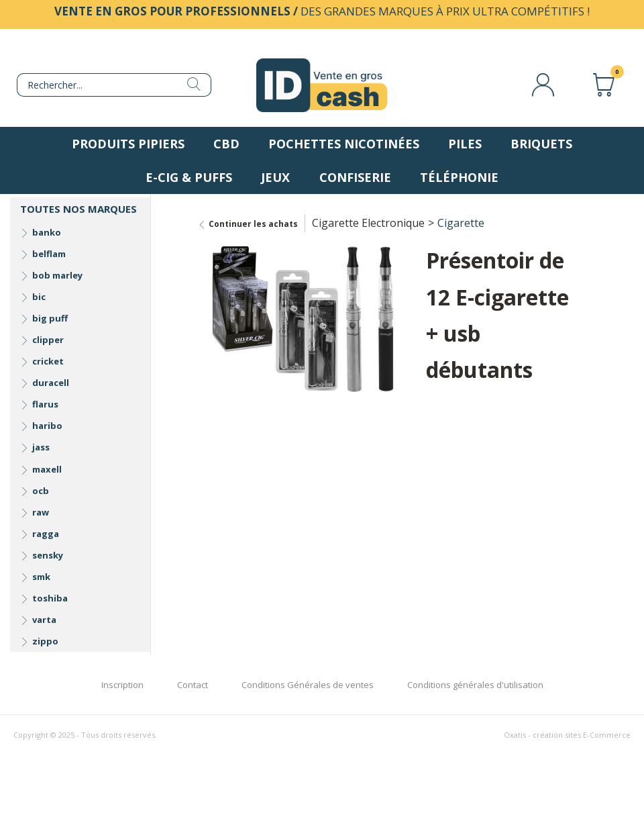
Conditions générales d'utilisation (475, 685)
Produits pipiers (128, 144)
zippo (45, 641)
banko (47, 232)
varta (44, 620)
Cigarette (461, 223)
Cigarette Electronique (368, 223)
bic (39, 297)
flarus (45, 404)
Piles (465, 144)
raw (41, 512)
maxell (47, 469)
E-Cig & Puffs (189, 177)
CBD (226, 144)
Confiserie (355, 177)
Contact (193, 685)
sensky (48, 555)
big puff (50, 318)
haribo (47, 426)
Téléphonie (459, 177)
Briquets (541, 144)
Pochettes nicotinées (344, 144)
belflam (49, 254)
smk (41, 577)
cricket (48, 361)
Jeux (275, 177)
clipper (48, 340)
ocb (41, 491)
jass (41, 447)
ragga (46, 534)
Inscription (122, 685)
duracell (51, 383)
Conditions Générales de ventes (308, 685)
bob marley (57, 275)
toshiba (50, 598)
